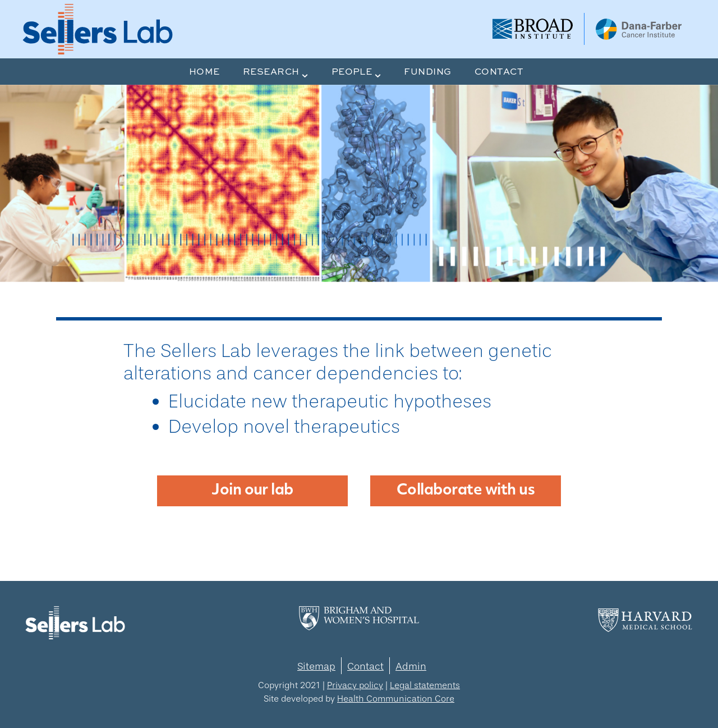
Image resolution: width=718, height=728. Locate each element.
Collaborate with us (466, 491)
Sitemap (316, 666)
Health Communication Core (396, 699)
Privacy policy (355, 685)
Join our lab (252, 491)
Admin (411, 666)
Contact (365, 666)
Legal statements (425, 685)
